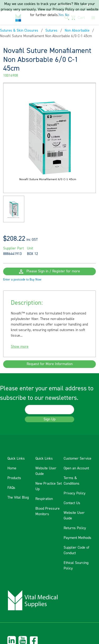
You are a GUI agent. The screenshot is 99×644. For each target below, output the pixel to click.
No (67, 15)
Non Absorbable (77, 31)
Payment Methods (77, 538)
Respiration (44, 499)
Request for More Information (50, 364)
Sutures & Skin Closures (19, 31)
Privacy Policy (75, 493)
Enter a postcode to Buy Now (22, 280)
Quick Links (16, 459)
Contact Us (72, 503)
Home (12, 468)
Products (14, 478)
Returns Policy (75, 528)
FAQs (11, 488)
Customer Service (77, 459)
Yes (61, 15)
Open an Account (76, 468)
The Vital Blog (18, 498)
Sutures (51, 31)
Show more (20, 347)
